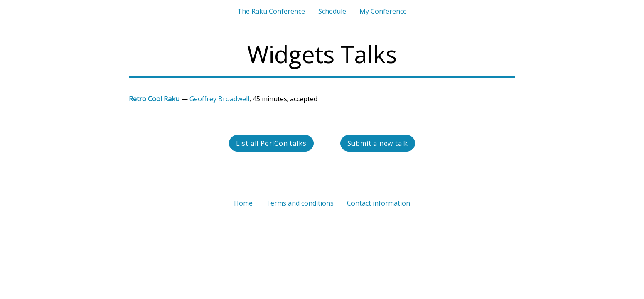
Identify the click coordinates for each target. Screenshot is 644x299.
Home (243, 203)
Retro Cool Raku (154, 99)
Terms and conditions (300, 203)
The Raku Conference (271, 11)
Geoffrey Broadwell (219, 99)
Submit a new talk (378, 143)
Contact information (379, 203)
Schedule (332, 11)
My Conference (383, 11)
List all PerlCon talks (271, 143)
